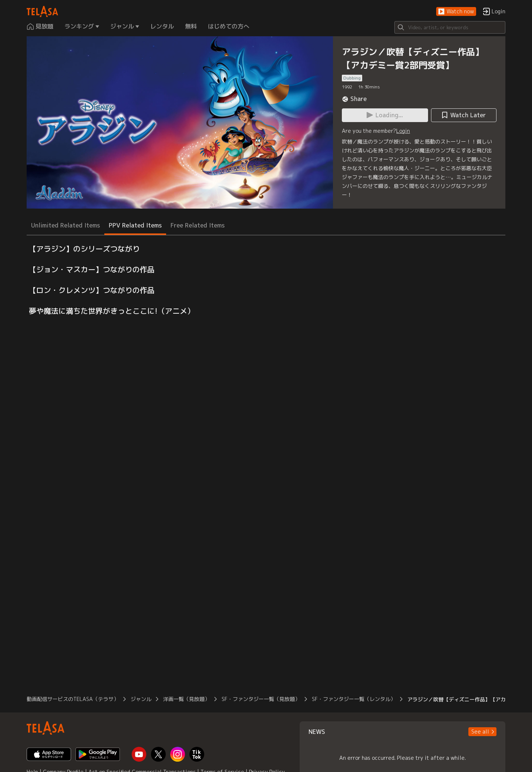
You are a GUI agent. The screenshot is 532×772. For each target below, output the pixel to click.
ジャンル (141, 699)
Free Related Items (198, 225)
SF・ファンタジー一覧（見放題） (261, 699)
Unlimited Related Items (65, 225)
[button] (456, 12)
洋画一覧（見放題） (186, 699)
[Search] (450, 27)
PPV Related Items (135, 225)
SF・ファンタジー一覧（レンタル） (354, 699)
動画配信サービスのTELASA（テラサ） (73, 699)
